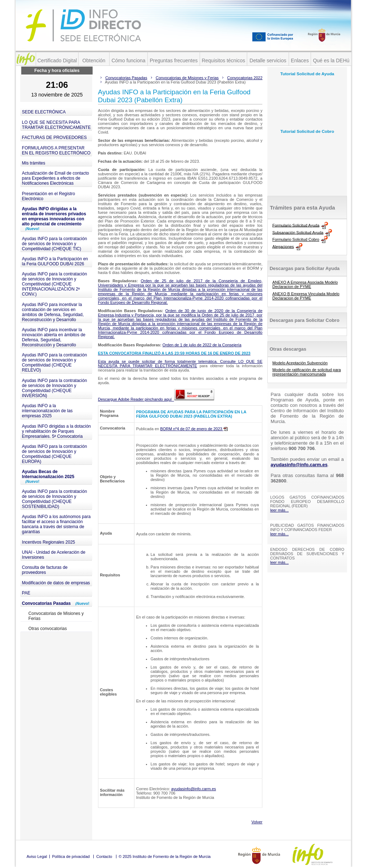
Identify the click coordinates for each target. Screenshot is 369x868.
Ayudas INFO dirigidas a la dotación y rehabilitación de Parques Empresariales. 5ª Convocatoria (56, 431)
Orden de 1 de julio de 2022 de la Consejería (202, 345)
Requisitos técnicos (224, 60)
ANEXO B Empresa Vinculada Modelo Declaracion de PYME (306, 296)
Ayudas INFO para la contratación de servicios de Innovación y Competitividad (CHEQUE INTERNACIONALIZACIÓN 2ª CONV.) (55, 284)
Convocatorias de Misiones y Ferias (56, 616)
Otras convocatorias (48, 629)
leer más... (279, 510)
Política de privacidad (71, 856)
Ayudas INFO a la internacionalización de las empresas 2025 (47, 411)
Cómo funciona (128, 60)
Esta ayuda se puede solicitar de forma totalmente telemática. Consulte (168, 361)
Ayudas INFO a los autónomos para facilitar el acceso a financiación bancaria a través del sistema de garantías (56, 524)
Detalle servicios (268, 60)
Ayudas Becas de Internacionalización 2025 (48, 476)
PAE (26, 593)
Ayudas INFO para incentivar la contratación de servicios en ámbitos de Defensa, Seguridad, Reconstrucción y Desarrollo (53, 312)
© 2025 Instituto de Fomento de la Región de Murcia (165, 856)
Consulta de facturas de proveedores (45, 570)
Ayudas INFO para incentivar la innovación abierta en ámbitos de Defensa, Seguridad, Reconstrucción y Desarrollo (54, 337)
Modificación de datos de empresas (56, 583)
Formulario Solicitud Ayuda (296, 225)
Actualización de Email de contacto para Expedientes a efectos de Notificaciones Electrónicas (55, 178)
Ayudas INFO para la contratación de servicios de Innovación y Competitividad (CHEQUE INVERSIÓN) (55, 388)
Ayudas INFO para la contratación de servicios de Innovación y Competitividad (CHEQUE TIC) (55, 244)
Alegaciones (283, 246)
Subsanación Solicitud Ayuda (298, 232)
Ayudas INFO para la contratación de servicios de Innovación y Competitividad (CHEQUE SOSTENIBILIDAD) (55, 499)
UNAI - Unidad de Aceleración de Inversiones (54, 555)
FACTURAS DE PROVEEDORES (54, 138)
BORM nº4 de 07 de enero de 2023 (194, 429)
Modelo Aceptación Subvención (300, 363)
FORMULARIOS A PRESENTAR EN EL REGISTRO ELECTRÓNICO (56, 150)
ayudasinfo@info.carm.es (194, 789)
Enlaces (300, 60)
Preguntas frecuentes (174, 60)
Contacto (104, 856)
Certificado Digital (57, 60)
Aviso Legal (37, 856)
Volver (257, 822)
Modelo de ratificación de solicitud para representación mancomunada (307, 372)
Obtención (94, 60)
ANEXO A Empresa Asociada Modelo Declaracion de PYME (305, 284)
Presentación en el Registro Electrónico (48, 196)
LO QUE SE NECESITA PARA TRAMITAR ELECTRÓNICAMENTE (56, 125)
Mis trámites (34, 163)
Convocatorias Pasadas (56, 603)
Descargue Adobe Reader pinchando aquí (156, 399)
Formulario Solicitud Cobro (296, 239)
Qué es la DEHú (331, 60)
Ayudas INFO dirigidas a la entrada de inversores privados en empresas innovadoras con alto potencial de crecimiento (54, 219)
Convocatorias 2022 (245, 78)
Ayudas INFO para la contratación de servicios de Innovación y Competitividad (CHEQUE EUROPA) (55, 454)
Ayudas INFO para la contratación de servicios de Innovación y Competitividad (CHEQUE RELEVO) (55, 363)
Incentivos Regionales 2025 (48, 542)
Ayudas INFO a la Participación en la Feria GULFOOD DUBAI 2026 (55, 261)
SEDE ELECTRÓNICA (44, 112)
